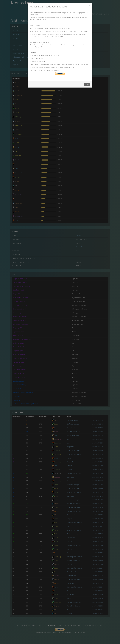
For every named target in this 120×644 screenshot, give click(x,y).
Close (87, 84)
